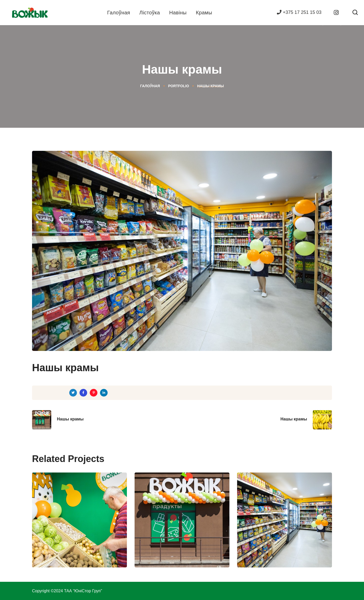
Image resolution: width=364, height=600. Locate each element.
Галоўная (150, 86)
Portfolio (179, 86)
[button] (355, 13)
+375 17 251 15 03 (299, 12)
